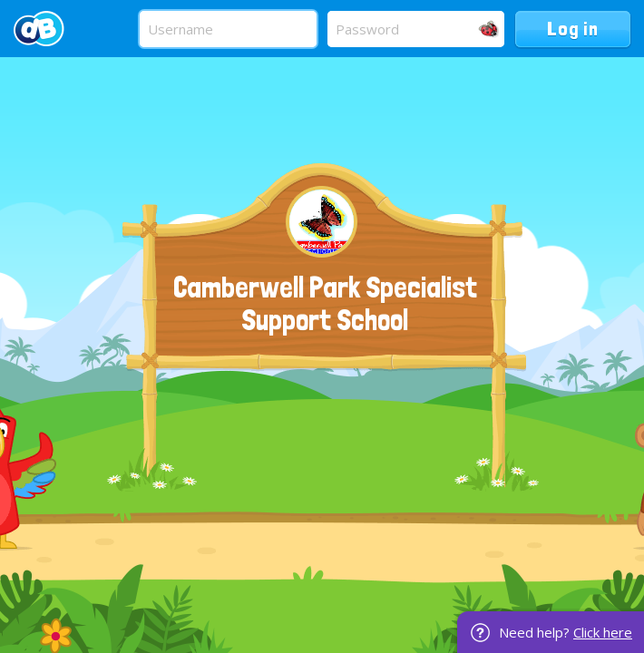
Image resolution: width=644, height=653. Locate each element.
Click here (603, 632)
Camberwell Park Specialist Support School (325, 304)
